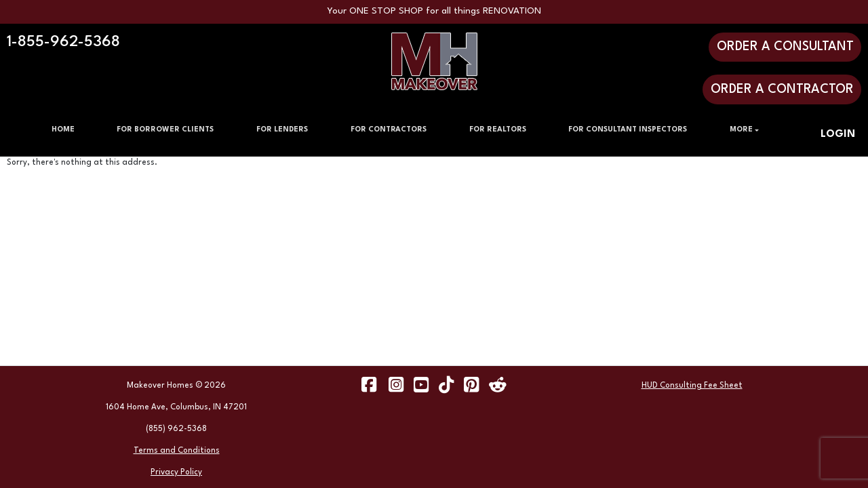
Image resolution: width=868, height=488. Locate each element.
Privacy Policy (176, 472)
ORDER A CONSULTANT (785, 47)
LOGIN (838, 135)
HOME (63, 130)
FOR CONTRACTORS (389, 130)
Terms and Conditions (177, 451)
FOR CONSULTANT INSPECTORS (628, 130)
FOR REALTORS (498, 130)
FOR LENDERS (282, 130)
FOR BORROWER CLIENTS (165, 130)
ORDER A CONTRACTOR (782, 89)
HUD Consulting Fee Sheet (692, 386)
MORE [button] (741, 130)
